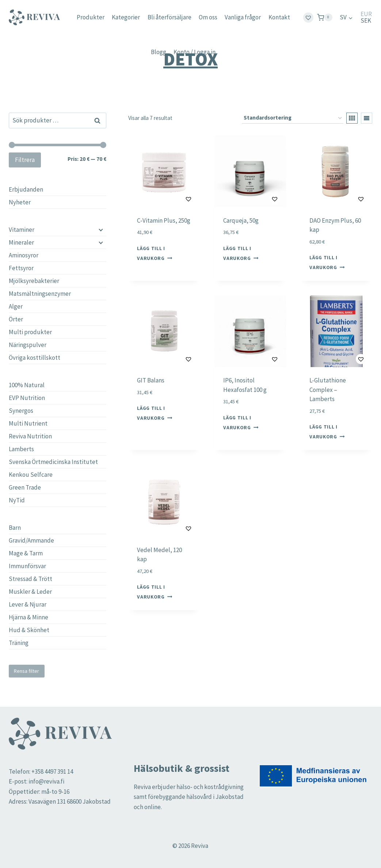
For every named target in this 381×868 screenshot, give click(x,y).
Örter (16, 319)
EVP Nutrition (27, 398)
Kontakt (279, 17)
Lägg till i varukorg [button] (155, 253)
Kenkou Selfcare (31, 475)
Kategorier (126, 17)
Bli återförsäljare (169, 17)
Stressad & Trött (31, 579)
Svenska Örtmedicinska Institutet (53, 462)
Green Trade (25, 487)
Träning (19, 643)
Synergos (21, 411)
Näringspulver (28, 345)
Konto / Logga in (195, 52)
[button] (170, 199)
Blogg (159, 52)
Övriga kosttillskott (35, 358)
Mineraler (21, 242)
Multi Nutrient (28, 423)
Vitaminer (22, 230)
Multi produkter (30, 332)
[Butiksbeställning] (293, 118)
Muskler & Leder (30, 592)
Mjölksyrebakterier (34, 281)
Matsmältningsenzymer (40, 294)
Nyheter (20, 202)
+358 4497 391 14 (52, 771)
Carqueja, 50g (241, 220)
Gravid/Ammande (31, 540)
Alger (16, 306)
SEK (366, 21)
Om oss (208, 17)
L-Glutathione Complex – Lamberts (328, 390)
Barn (15, 528)
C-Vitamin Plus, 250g (164, 220)
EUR (366, 14)
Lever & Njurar (28, 604)
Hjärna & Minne (28, 617)
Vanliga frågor (243, 17)
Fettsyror (21, 268)
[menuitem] (346, 17)
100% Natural (27, 385)
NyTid (17, 500)
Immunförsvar (27, 566)
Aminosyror (24, 255)
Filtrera (25, 160)
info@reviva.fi (46, 781)
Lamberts (21, 449)
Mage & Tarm (26, 553)
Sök (98, 120)
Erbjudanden (26, 189)
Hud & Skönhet (29, 630)
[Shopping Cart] (325, 17)
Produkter (91, 17)
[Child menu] (100, 230)
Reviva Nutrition (30, 436)
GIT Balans (151, 380)
